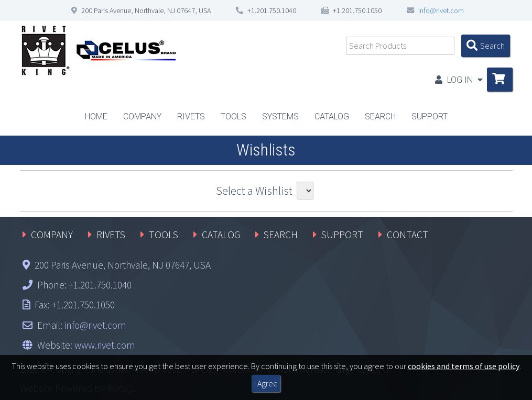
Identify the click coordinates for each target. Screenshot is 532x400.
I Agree (266, 383)
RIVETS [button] (191, 116)
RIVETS (111, 235)
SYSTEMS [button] (280, 116)
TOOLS (164, 235)
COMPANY (52, 235)
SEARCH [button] (380, 116)
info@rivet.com (441, 10)
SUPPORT (342, 235)
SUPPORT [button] (430, 116)
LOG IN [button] (459, 80)
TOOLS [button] (234, 116)
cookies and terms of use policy (464, 366)
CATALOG (332, 116)
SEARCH (281, 235)
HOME (96, 116)
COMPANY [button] (142, 116)
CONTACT (408, 235)
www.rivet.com (105, 345)
